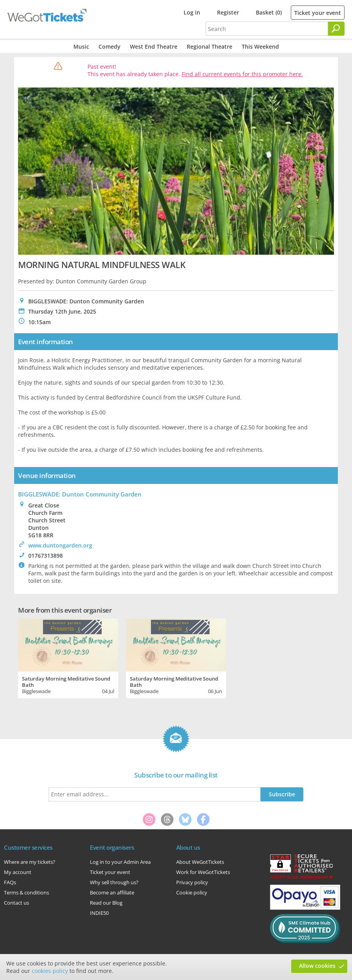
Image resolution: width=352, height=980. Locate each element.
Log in (192, 12)
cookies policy (50, 971)
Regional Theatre (210, 47)
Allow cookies (317, 966)
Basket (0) (269, 12)
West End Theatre (154, 47)
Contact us (16, 903)
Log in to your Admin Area (120, 862)
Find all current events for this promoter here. (242, 74)
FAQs (10, 882)
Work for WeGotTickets (203, 872)
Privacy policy (192, 882)
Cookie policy (192, 892)
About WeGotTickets (200, 862)
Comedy (109, 47)
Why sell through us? (114, 882)
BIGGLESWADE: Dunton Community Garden (80, 494)
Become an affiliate (112, 892)
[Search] (336, 29)
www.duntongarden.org (60, 545)
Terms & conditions (26, 892)
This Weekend (260, 47)
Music (81, 47)
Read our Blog (106, 903)
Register (228, 12)
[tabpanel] (68, 657)
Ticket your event (318, 13)
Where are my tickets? (30, 862)
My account (18, 872)
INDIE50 (99, 913)
